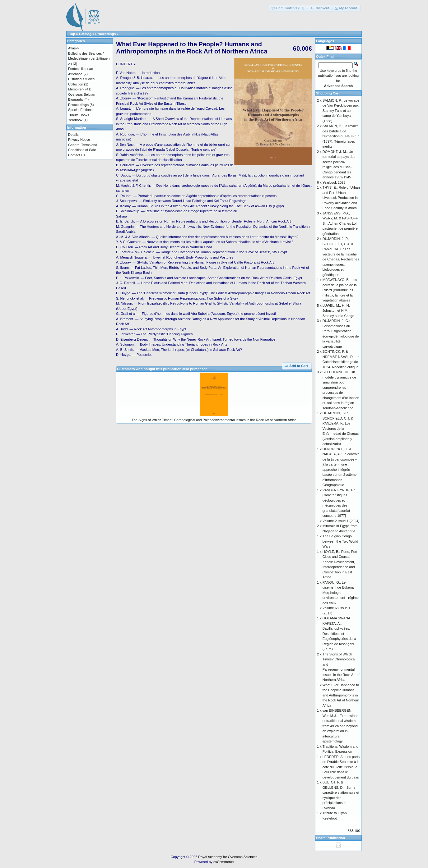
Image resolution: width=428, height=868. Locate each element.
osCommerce (223, 862)
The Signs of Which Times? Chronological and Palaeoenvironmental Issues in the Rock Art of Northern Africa (214, 420)
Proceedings (105, 34)
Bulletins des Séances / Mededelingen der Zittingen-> (89, 59)
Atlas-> (74, 48)
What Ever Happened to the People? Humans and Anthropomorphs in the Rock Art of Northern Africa (341, 695)
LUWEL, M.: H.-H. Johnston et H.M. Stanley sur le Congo (338, 311)
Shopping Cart (328, 93)
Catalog (85, 34)
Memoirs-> (76, 89)
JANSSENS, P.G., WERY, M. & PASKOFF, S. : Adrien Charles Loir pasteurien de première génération (341, 223)
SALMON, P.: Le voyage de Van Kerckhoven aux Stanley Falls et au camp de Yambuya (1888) (341, 111)
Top (72, 34)
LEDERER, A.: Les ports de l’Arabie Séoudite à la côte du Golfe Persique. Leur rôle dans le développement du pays (341, 767)
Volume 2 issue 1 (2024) (341, 521)
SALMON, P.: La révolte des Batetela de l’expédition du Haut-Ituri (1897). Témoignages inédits (341, 136)
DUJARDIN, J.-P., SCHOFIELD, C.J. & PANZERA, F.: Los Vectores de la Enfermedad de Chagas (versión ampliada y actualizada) (341, 428)
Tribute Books (79, 115)
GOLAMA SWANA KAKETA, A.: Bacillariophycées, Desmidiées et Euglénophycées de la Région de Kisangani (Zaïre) (339, 634)
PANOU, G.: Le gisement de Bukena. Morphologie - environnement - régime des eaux (341, 593)
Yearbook (75, 120)
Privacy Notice (79, 140)
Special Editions (80, 110)
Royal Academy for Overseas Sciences (228, 857)
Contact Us (77, 155)
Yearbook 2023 (334, 182)
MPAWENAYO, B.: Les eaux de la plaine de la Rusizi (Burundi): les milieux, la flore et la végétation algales (340, 290)
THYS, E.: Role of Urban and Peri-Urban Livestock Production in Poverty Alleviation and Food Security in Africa (341, 198)
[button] (288, 8)
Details (73, 135)
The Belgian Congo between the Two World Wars (340, 541)
